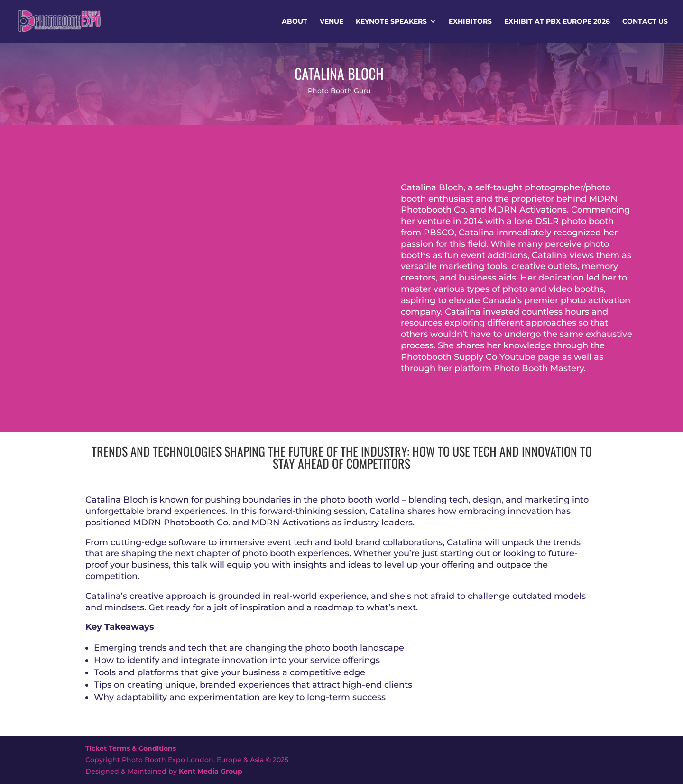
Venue (332, 22)
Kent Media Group (211, 771)
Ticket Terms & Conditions (131, 748)
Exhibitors (470, 22)
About (295, 22)
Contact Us (645, 22)
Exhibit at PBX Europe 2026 (557, 22)
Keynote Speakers (391, 22)
